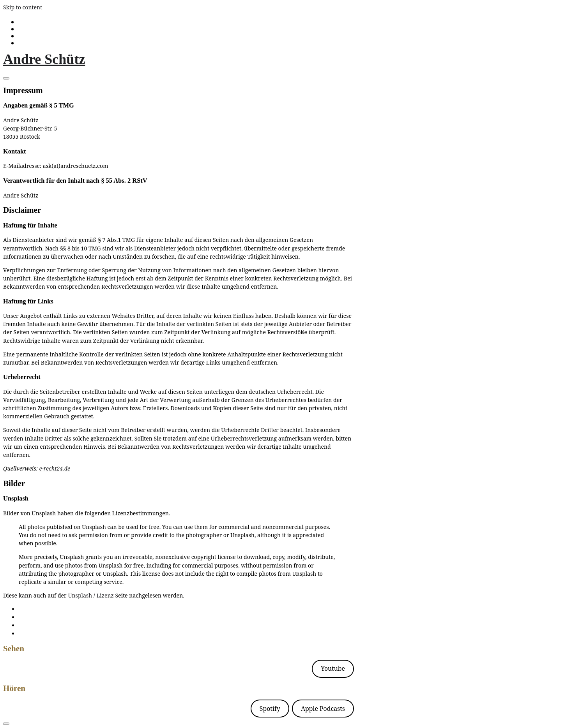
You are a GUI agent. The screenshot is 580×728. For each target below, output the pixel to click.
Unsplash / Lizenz (91, 595)
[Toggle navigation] (6, 78)
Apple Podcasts (323, 709)
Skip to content (23, 7)
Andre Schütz (44, 59)
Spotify (270, 709)
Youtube (333, 668)
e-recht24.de (54, 468)
